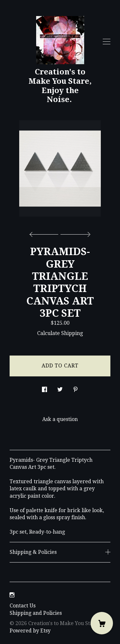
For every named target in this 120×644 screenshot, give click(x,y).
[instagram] (12, 595)
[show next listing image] (75, 233)
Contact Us (23, 606)
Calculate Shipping (60, 333)
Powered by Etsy (30, 631)
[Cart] (102, 623)
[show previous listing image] (45, 233)
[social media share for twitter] (60, 388)
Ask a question (60, 419)
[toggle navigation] (107, 42)
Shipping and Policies (36, 613)
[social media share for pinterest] (76, 388)
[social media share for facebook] (44, 388)
